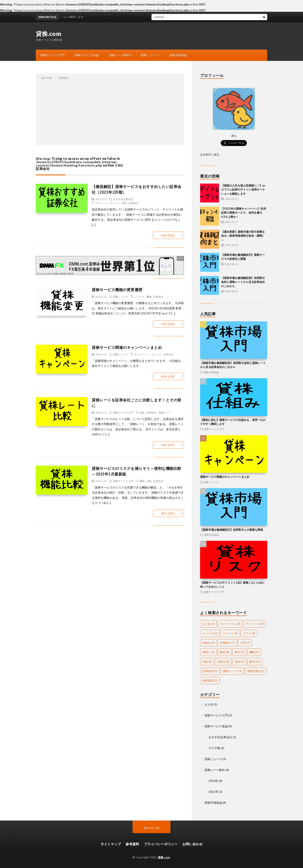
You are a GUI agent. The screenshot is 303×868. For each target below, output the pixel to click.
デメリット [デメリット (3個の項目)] (254, 624)
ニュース (140, 297)
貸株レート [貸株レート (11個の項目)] (232, 671)
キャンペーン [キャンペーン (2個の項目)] (230, 624)
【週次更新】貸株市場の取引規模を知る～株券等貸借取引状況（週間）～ (243, 236)
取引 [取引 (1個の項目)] (239, 652)
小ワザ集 (214, 748)
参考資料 (132, 844)
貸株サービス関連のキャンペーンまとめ (127, 347)
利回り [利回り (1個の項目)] (209, 652)
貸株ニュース (149, 55)
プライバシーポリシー (161, 844)
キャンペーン (142, 354)
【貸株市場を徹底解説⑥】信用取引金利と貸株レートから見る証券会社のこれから (243, 282)
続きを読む (168, 235)
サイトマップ (111, 844)
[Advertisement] (110, 112)
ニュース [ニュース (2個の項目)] (210, 633)
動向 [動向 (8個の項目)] (225, 652)
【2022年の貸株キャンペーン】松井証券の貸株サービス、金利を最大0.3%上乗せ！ (244, 213)
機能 (149, 297)
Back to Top (152, 828)
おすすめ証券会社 (123, 199)
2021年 (213, 792)
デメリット (102, 203)
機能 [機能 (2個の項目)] (254, 652)
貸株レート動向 (119, 55)
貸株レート (165, 412)
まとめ (209, 704)
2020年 (213, 781)
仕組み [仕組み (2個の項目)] (209, 643)
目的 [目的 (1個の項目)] (239, 662)
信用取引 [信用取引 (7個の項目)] (227, 643)
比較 (124, 203)
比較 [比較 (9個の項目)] (207, 662)
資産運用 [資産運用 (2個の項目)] (210, 680)
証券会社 (134, 203)
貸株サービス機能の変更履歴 (117, 290)
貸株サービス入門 (52, 55)
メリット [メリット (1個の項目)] (230, 633)
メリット (115, 203)
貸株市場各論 (178, 55)
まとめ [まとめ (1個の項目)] (209, 624)
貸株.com (49, 34)
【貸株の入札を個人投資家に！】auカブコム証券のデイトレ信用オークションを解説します (243, 190)
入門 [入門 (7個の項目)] (245, 643)
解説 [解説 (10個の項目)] (255, 662)
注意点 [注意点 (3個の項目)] (223, 662)
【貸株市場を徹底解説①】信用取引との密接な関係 (232, 530)
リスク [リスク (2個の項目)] (249, 633)
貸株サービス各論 (86, 55)
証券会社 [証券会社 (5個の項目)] (210, 671)
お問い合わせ (193, 844)
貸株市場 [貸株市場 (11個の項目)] (256, 671)
